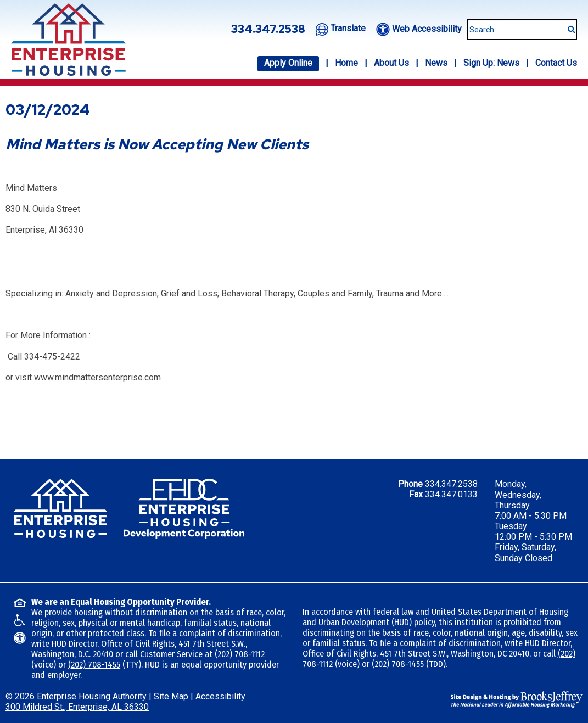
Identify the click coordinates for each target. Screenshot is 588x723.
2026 (25, 696)
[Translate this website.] (341, 28)
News (436, 63)
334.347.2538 (451, 484)
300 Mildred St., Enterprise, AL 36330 (77, 707)
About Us (391, 63)
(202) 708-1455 (94, 665)
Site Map (171, 696)
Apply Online (288, 63)
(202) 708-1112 (240, 654)
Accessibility (220, 696)
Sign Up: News (491, 63)
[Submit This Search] (568, 24)
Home (346, 63)
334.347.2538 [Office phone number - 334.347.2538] (268, 29)
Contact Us (556, 63)
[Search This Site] (522, 29)
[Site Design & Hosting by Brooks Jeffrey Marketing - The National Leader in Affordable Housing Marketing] (517, 699)
